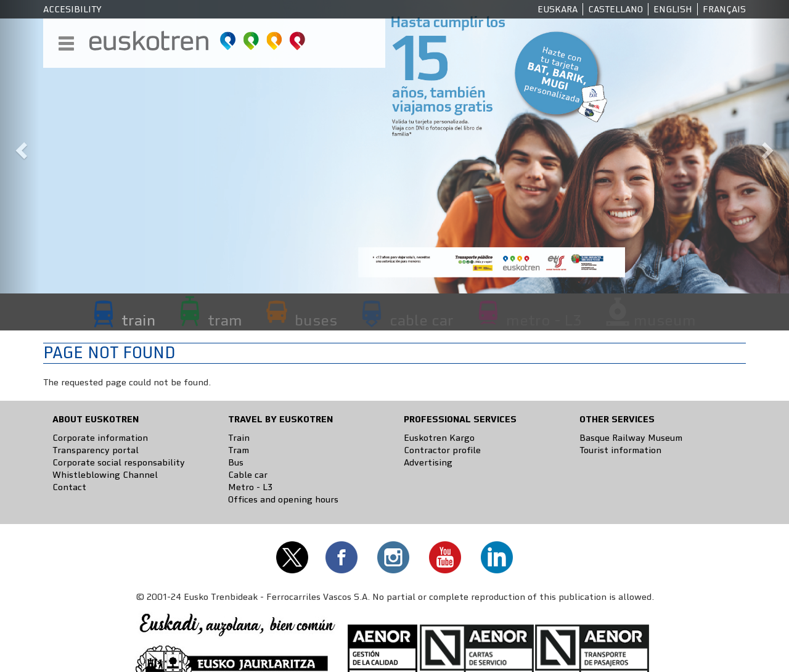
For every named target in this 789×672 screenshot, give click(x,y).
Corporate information (100, 438)
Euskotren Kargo (439, 438)
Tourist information (620, 450)
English (673, 9)
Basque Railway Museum (631, 438)
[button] (20, 147)
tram (225, 320)
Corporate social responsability (119, 462)
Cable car (248, 475)
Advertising (428, 462)
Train (239, 438)
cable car (422, 320)
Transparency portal (96, 450)
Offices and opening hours (283, 499)
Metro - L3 (250, 487)
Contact (69, 487)
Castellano (615, 9)
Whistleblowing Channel (105, 475)
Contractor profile (442, 450)
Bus (236, 462)
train (138, 320)
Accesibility (72, 9)
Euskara (558, 9)
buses (316, 320)
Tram (239, 450)
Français (724, 9)
